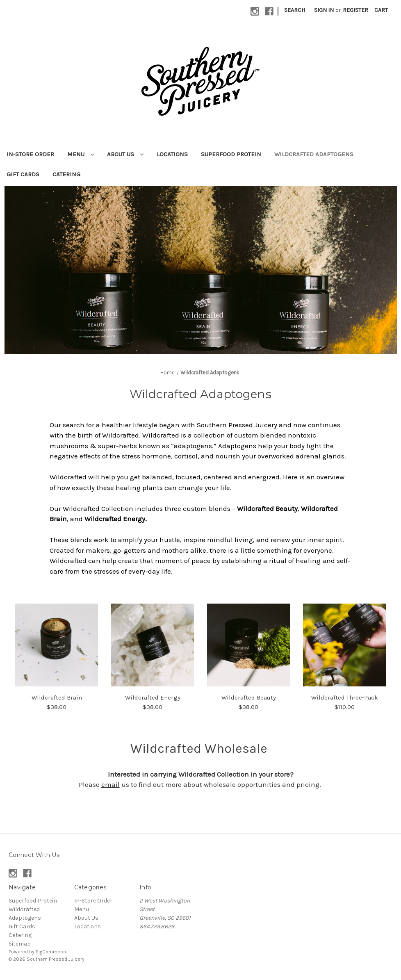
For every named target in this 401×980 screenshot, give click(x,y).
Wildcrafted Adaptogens (314, 154)
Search (295, 10)
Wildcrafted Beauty (249, 697)
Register (355, 10)
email (111, 784)
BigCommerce (52, 952)
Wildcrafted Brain (57, 697)
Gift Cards (23, 174)
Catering (66, 174)
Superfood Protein (231, 154)
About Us (125, 154)
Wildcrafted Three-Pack (345, 697)
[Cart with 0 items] (381, 10)
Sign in (324, 10)
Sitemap (20, 944)
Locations (172, 154)
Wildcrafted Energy (153, 697)
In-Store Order (30, 154)
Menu (81, 154)
